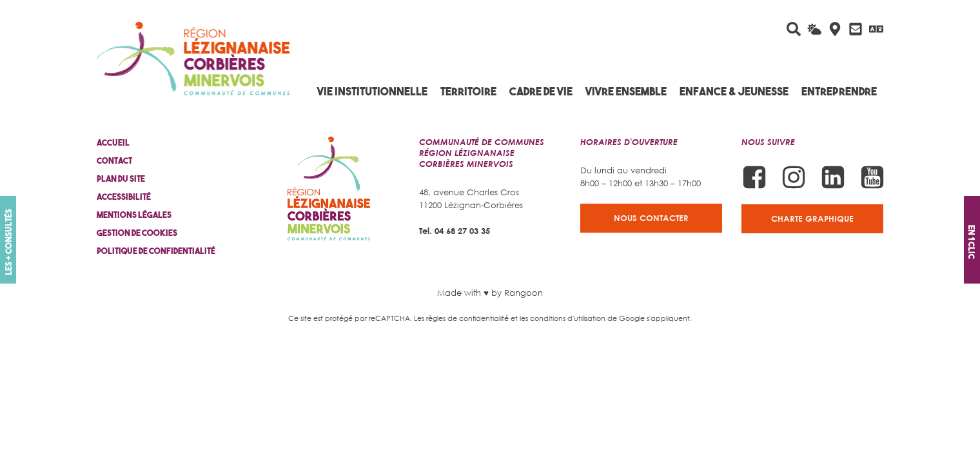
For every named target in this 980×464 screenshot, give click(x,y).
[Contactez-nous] (856, 29)
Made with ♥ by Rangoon (490, 293)
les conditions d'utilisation (563, 318)
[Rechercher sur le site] (794, 29)
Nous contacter (651, 218)
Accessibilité (124, 197)
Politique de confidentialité (156, 251)
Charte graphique (812, 218)
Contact (114, 161)
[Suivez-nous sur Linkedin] (833, 177)
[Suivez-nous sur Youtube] (872, 177)
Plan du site (121, 179)
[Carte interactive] (835, 29)
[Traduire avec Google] (876, 29)
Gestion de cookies (137, 233)
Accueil (113, 143)
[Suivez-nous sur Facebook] (754, 177)
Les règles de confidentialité (461, 318)
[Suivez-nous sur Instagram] (794, 177)
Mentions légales (134, 215)
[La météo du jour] (814, 29)
